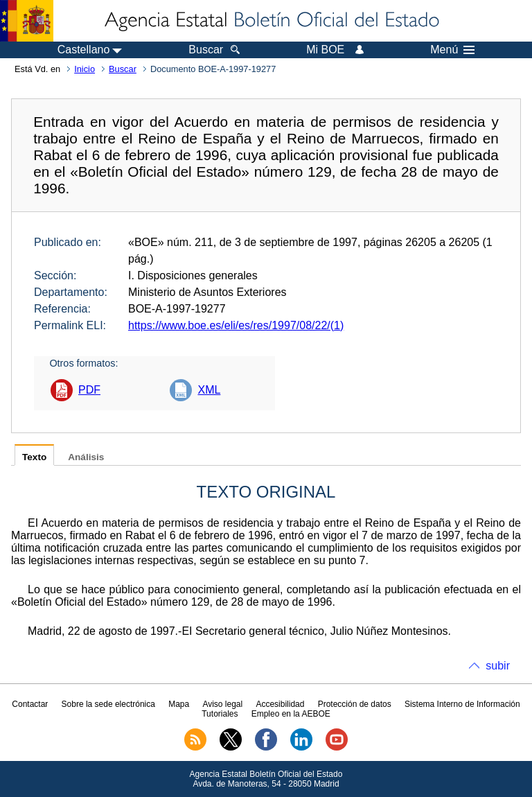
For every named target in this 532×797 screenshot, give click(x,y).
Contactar (30, 704)
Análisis (86, 457)
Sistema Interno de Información (462, 704)
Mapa (179, 704)
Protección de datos (355, 704)
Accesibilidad (280, 704)
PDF (89, 390)
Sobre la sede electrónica (108, 704)
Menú (452, 50)
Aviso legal (222, 704)
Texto (34, 457)
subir (498, 666)
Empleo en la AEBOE (291, 714)
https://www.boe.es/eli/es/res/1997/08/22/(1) (236, 325)
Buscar (123, 69)
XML (209, 390)
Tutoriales (220, 714)
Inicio (85, 69)
